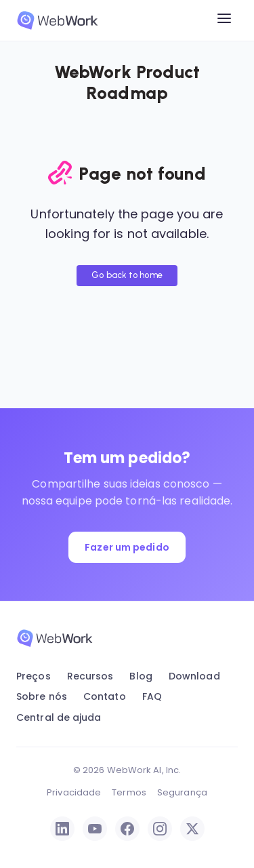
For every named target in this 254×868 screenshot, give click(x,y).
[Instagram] (160, 829)
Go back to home (127, 275)
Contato (105, 696)
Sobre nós (42, 696)
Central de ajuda (59, 717)
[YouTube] (95, 829)
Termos (129, 792)
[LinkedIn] (62, 829)
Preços (34, 676)
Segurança (182, 792)
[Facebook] (127, 829)
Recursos (90, 676)
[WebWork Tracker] (57, 20)
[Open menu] (224, 20)
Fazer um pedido (127, 547)
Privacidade (74, 792)
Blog (141, 676)
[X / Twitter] (192, 829)
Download (194, 676)
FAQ (152, 696)
